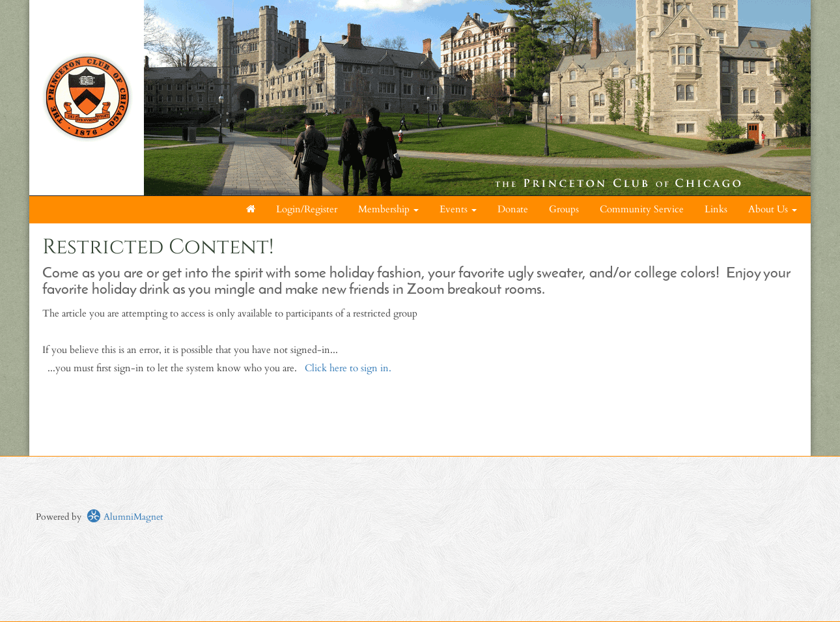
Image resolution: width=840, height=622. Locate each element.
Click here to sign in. (348, 368)
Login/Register (307, 209)
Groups (564, 209)
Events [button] (458, 209)
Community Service (642, 209)
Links (716, 209)
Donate (513, 209)
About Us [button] (773, 209)
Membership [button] (388, 209)
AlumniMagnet (125, 517)
